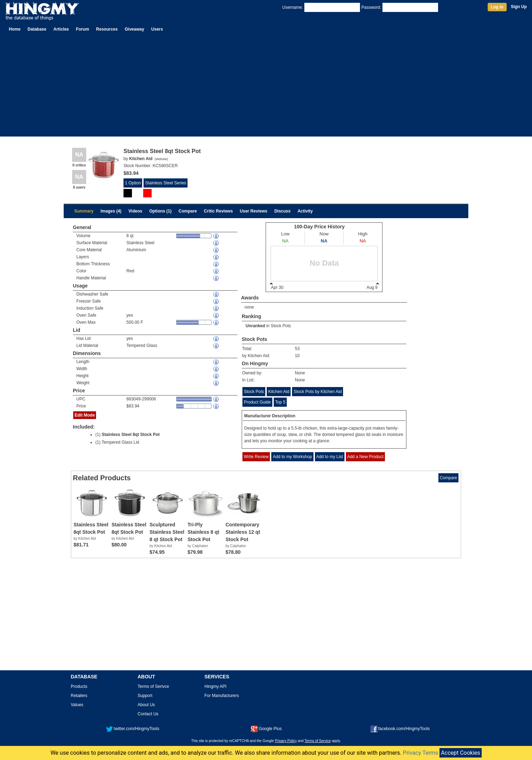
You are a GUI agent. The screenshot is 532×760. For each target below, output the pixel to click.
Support (145, 696)
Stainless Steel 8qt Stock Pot (131, 435)
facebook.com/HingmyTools (400, 729)
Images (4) (111, 211)
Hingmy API (216, 686)
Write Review (256, 457)
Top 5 (280, 402)
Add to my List (330, 457)
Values (77, 705)
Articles (61, 29)
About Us (146, 705)
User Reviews (254, 211)
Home (15, 29)
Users (157, 29)
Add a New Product (365, 457)
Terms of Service (318, 741)
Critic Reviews (218, 211)
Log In (497, 7)
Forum (83, 29)
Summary (84, 211)
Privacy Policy (286, 741)
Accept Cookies (460, 753)
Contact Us (148, 714)
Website (161, 159)
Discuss (283, 211)
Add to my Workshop (292, 457)
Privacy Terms (420, 753)
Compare (188, 211)
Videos (135, 211)
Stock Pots (281, 326)
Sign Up (519, 7)
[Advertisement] (266, 87)
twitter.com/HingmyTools (132, 729)
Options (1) (160, 211)
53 (297, 349)
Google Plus (266, 729)
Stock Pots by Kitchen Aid (318, 392)
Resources (107, 29)
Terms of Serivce (153, 686)
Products (79, 686)
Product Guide (257, 402)
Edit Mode (85, 415)
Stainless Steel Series (166, 183)
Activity (305, 211)
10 (297, 356)
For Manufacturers (222, 696)
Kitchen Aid (279, 392)
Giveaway (134, 29)
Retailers (79, 696)
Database (37, 29)
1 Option (133, 183)
